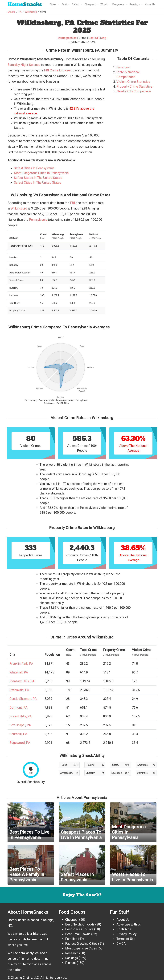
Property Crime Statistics (134, 86)
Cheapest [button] (90, 4)
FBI (72, 203)
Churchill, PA (18, 734)
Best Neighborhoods (80, 924)
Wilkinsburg (31, 12)
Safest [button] (76, 4)
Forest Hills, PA (20, 716)
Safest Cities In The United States (38, 183)
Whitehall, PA (19, 672)
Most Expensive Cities (81, 948)
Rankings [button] (135, 4)
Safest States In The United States (38, 178)
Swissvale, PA (19, 690)
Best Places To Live (79, 929)
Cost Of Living (97, 38)
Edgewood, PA (20, 743)
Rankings (72, 958)
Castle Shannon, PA (23, 699)
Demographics (67, 38)
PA (20, 12)
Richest (71, 963)
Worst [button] (104, 4)
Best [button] (64, 4)
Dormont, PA (18, 708)
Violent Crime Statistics (133, 82)
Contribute (124, 929)
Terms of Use (126, 939)
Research (72, 953)
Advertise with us (129, 924)
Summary (123, 67)
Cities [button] (53, 4)
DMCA (121, 944)
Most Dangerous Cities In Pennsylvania (41, 173)
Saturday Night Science (24, 65)
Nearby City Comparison (134, 91)
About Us (150, 4)
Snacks (25, 4)
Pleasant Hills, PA (22, 681)
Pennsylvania (38, 220)
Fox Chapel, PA (20, 725)
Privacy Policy (126, 934)
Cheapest (72, 920)
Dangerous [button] (119, 4)
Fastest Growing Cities (81, 944)
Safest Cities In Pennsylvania (34, 168)
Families (71, 939)
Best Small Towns (78, 934)
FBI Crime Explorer (57, 70)
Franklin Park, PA (21, 664)
